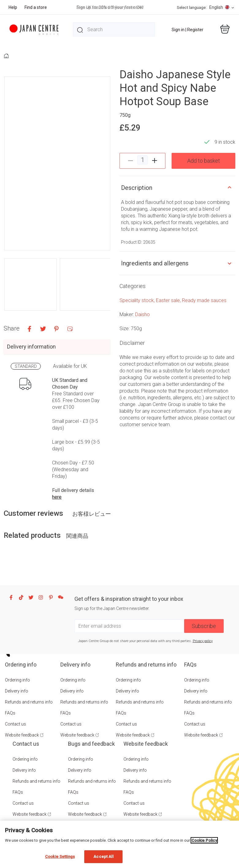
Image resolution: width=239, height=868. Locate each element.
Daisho (142, 314)
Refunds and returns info (29, 702)
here (57, 497)
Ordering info (17, 680)
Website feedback (22, 735)
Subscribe (204, 626)
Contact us (15, 724)
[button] (30, 284)
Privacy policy (203, 641)
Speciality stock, (138, 300)
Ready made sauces (204, 300)
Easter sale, (169, 300)
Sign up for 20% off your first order (110, 7)
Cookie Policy (204, 840)
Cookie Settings (60, 857)
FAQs (10, 713)
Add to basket (204, 161)
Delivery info (17, 691)
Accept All (103, 857)
